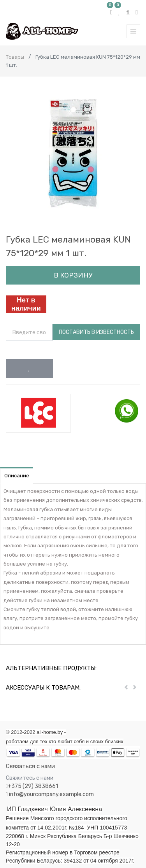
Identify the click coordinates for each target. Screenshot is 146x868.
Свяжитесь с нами (30, 778)
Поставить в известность (96, 332)
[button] (29, 369)
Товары (15, 57)
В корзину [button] (73, 275)
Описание (17, 476)
